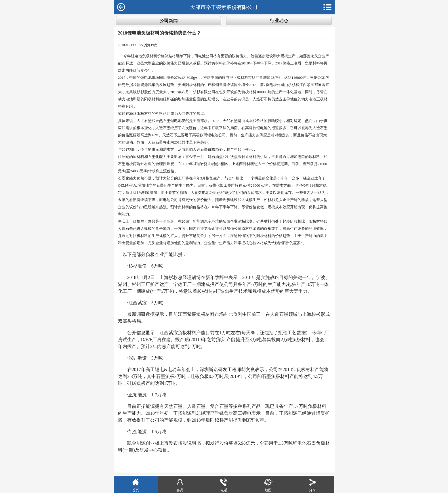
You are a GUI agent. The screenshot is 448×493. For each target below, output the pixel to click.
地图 (268, 485)
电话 (224, 485)
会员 (180, 485)
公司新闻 (169, 21)
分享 (312, 485)
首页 (136, 485)
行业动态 (279, 21)
